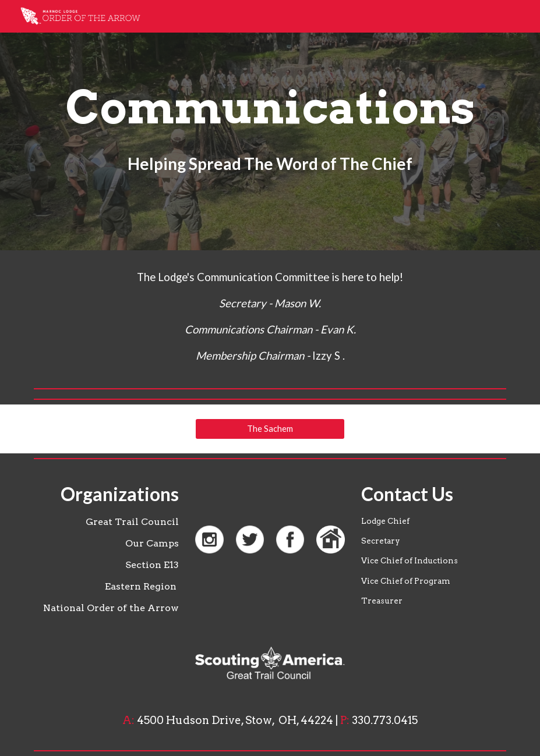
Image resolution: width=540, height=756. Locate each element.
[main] (270, 125)
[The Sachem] (270, 428)
